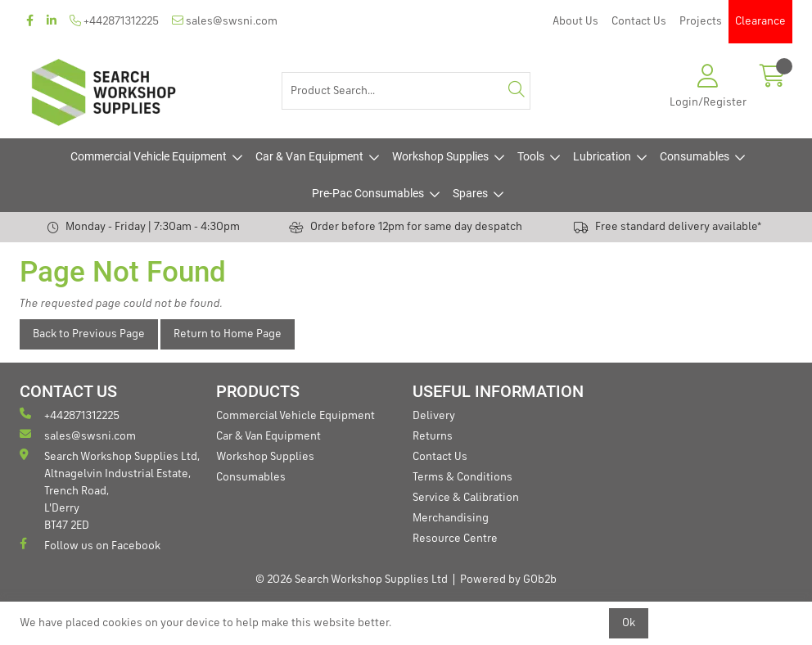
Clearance (760, 21)
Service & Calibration (466, 498)
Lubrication (602, 156)
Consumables (695, 156)
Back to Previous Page (89, 334)
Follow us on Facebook (90, 545)
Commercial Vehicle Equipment (149, 156)
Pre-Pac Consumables (368, 193)
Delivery (434, 416)
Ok (629, 623)
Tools (531, 156)
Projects (701, 21)
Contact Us (639, 21)
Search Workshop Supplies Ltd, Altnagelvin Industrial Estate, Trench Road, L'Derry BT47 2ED (110, 490)
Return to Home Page (228, 334)
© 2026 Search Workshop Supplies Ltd (352, 580)
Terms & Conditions (462, 477)
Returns (433, 436)
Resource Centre (455, 539)
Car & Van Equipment (309, 156)
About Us (575, 21)
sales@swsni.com (225, 21)
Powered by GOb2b (508, 580)
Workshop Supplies (440, 156)
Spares (470, 193)
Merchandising (451, 518)
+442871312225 (114, 21)
